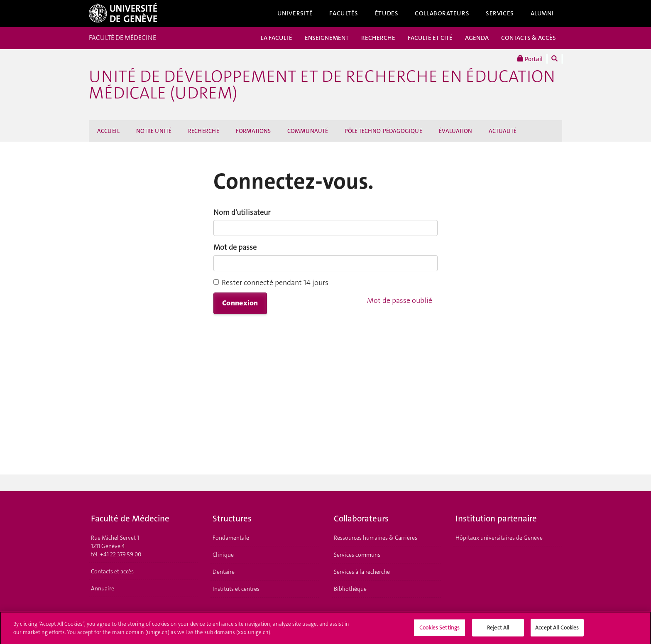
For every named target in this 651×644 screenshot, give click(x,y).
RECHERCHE (378, 38)
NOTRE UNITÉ (154, 131)
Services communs (357, 555)
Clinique (223, 555)
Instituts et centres (236, 589)
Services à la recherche (362, 572)
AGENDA (477, 38)
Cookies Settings (439, 630)
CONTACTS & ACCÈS (529, 38)
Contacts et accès (112, 571)
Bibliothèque (350, 589)
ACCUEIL (108, 131)
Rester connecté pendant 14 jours (271, 283)
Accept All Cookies (557, 630)
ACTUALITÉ (503, 131)
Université (295, 13)
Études (387, 13)
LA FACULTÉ (277, 38)
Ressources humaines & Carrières (376, 538)
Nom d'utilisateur (242, 212)
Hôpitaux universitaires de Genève (499, 538)
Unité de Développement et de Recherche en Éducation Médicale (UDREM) (322, 85)
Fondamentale (231, 538)
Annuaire (103, 588)
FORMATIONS (253, 131)
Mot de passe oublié (400, 300)
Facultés (344, 13)
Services (500, 13)
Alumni (542, 13)
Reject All (498, 630)
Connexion (240, 303)
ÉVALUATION (455, 131)
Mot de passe (235, 247)
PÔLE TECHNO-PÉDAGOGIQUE (383, 131)
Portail (530, 59)
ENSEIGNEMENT (327, 38)
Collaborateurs (442, 13)
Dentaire (224, 572)
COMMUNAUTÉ (308, 131)
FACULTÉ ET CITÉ (430, 38)
